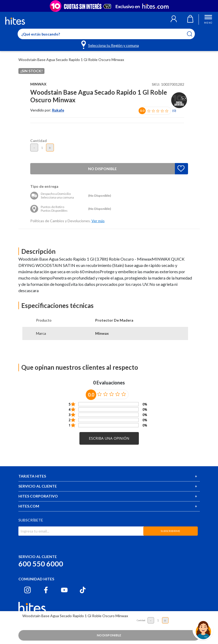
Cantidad (39, 141)
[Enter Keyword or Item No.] (106, 34)
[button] (174, 19)
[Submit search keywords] (193, 34)
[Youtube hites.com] (64, 590)
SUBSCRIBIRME (170, 531)
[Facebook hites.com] (46, 590)
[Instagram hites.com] (27, 590)
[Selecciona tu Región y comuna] (110, 44)
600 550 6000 (41, 564)
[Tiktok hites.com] (83, 590)
